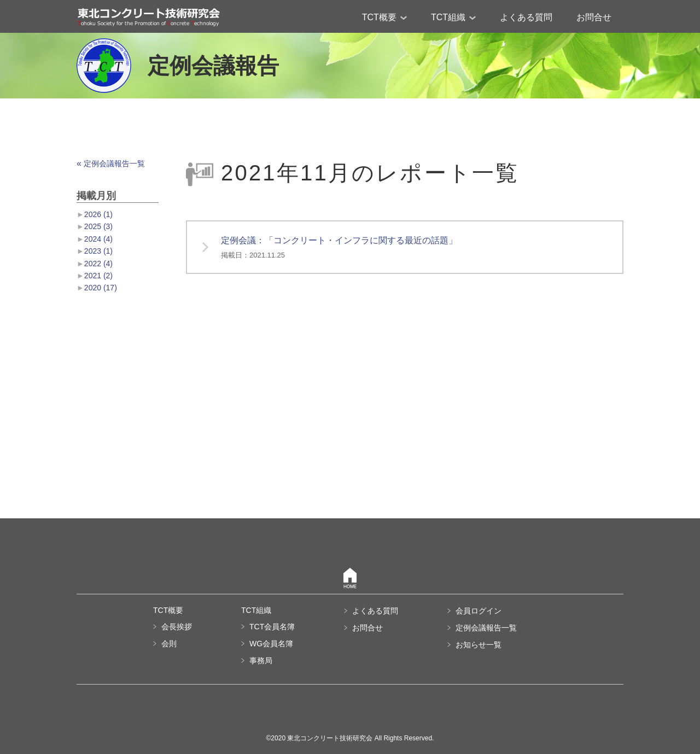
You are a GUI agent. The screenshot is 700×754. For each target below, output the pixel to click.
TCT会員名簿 (272, 627)
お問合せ (594, 17)
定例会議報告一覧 (111, 163)
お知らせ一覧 (479, 645)
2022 (98, 264)
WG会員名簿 (271, 644)
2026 (98, 214)
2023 (98, 251)
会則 (169, 644)
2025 (98, 226)
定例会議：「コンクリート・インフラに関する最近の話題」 (339, 247)
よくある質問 (526, 17)
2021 (98, 276)
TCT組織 (453, 17)
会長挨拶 (177, 627)
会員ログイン (479, 611)
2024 (98, 239)
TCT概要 (384, 17)
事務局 (261, 661)
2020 (101, 288)
